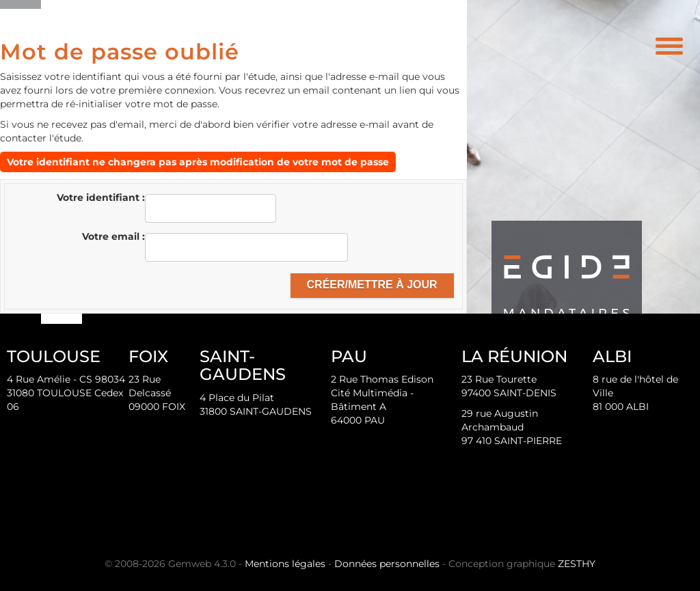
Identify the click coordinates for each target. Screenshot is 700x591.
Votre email (112, 236)
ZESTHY (577, 564)
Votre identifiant (99, 197)
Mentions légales (285, 564)
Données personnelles (387, 564)
